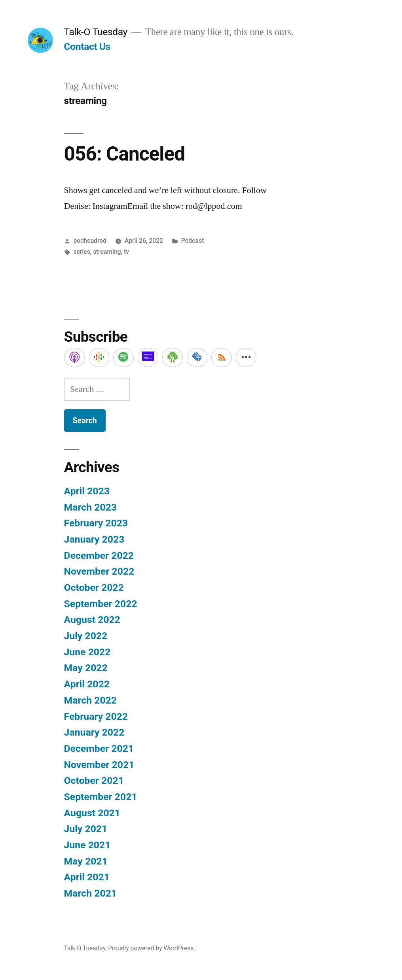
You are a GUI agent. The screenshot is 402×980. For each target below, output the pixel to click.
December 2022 (99, 555)
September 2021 (101, 797)
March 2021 (90, 893)
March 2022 (90, 700)
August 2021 (92, 813)
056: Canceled (124, 154)
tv (126, 252)
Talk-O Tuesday (96, 32)
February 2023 (96, 523)
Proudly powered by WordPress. (152, 948)
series (82, 252)
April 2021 (87, 877)
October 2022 (94, 587)
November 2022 (99, 571)
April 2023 (87, 491)
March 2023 (90, 507)
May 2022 (86, 668)
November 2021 (99, 765)
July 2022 (86, 636)
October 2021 (94, 780)
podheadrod (90, 241)
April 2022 (87, 684)
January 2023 (94, 539)
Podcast (192, 241)
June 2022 (87, 652)
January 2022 (94, 732)
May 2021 (86, 861)
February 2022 (96, 716)
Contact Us (87, 46)
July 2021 (86, 829)
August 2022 (92, 620)
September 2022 (101, 604)
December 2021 (99, 748)
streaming (107, 252)
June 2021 (87, 845)
